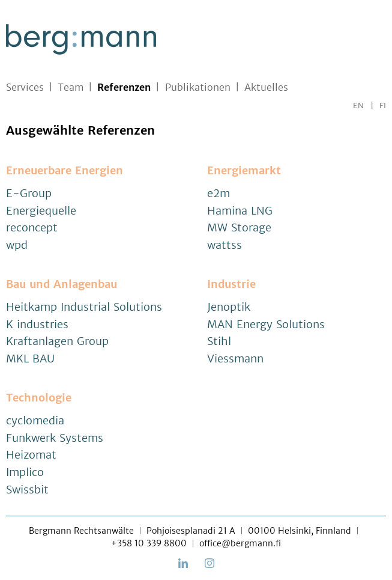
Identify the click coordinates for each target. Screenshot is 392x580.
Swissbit (27, 490)
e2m (219, 193)
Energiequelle (41, 211)
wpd (17, 245)
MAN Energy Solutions (266, 324)
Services (25, 87)
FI (383, 105)
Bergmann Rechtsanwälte (81, 531)
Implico (25, 472)
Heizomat (31, 455)
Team (71, 87)
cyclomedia (35, 420)
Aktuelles (266, 87)
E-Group (29, 193)
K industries (37, 324)
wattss (225, 245)
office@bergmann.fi (240, 543)
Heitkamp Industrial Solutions (84, 307)
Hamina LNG (240, 211)
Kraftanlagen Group (57, 341)
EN (358, 105)
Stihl (219, 341)
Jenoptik (229, 307)
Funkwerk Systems (55, 438)
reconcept (32, 227)
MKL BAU (30, 359)
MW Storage (239, 227)
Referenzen (124, 87)
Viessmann (235, 359)
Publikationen (198, 87)
